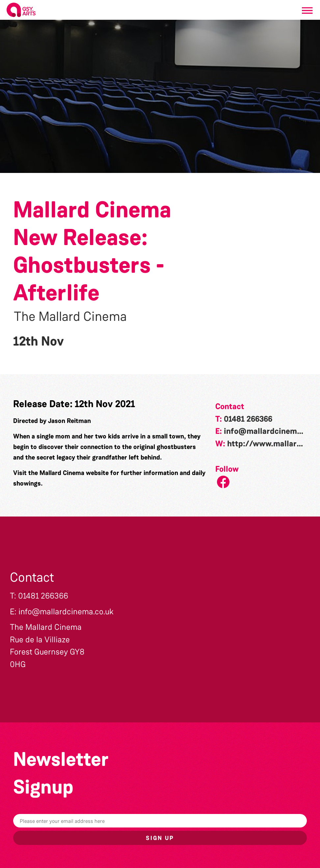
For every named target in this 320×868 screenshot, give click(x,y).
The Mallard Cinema (70, 317)
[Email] (160, 821)
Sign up (160, 838)
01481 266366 (248, 419)
